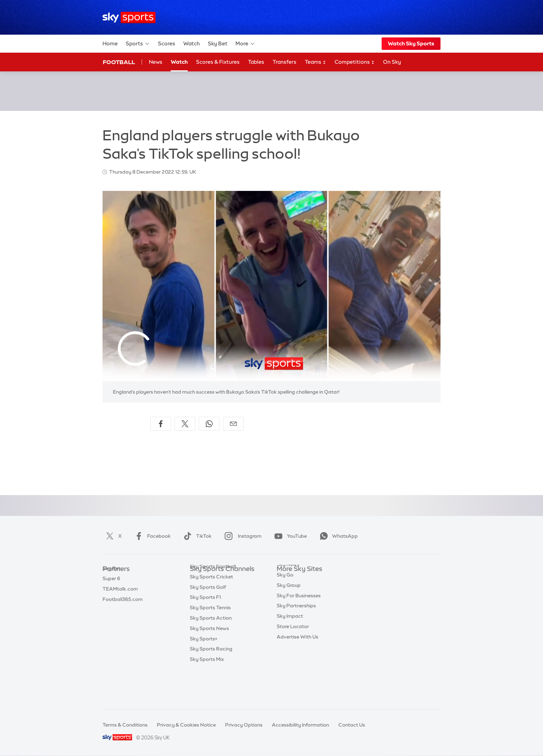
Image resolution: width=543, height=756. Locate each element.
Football (119, 62)
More (245, 44)
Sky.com (287, 580)
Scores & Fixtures (218, 62)
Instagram (242, 536)
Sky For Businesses (299, 621)
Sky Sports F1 (205, 631)
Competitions (355, 62)
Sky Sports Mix (207, 693)
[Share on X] (185, 424)
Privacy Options (244, 725)
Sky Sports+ (204, 673)
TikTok (196, 536)
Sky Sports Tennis (210, 641)
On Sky (392, 62)
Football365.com (123, 610)
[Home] (129, 17)
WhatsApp (337, 536)
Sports (138, 44)
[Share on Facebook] (161, 424)
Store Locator (293, 652)
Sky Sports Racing (211, 683)
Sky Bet (218, 43)
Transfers (284, 62)
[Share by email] (233, 424)
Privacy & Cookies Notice (186, 725)
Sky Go (285, 600)
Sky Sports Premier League (221, 590)
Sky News (288, 590)
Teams (315, 62)
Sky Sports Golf (208, 621)
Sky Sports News (209, 662)
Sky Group (289, 610)
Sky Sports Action (211, 652)
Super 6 (111, 590)
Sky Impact (290, 641)
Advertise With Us (297, 662)
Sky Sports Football (213, 600)
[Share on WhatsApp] (209, 424)
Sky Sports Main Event (216, 580)
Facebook (151, 536)
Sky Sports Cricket (211, 610)
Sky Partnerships (296, 631)
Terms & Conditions (125, 725)
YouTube (289, 536)
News (156, 62)
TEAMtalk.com (120, 600)
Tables (256, 62)
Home (110, 43)
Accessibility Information (300, 725)
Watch (192, 43)
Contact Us (352, 725)
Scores (167, 43)
